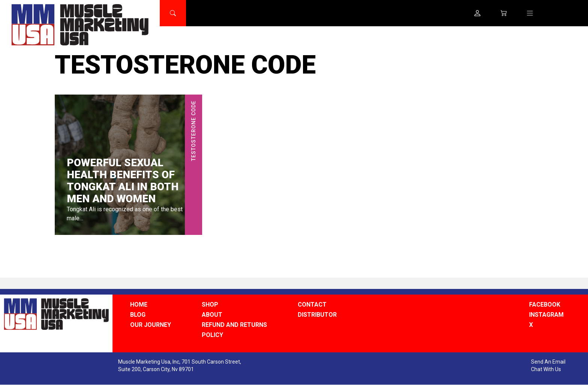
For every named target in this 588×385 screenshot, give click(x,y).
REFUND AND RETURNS (234, 325)
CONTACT (312, 305)
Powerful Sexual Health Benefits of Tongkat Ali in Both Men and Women (123, 181)
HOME (139, 305)
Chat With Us (546, 369)
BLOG (138, 315)
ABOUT (212, 315)
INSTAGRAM (546, 315)
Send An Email (548, 362)
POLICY (212, 335)
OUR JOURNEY (151, 325)
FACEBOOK (545, 305)
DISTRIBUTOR (317, 315)
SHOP (210, 305)
